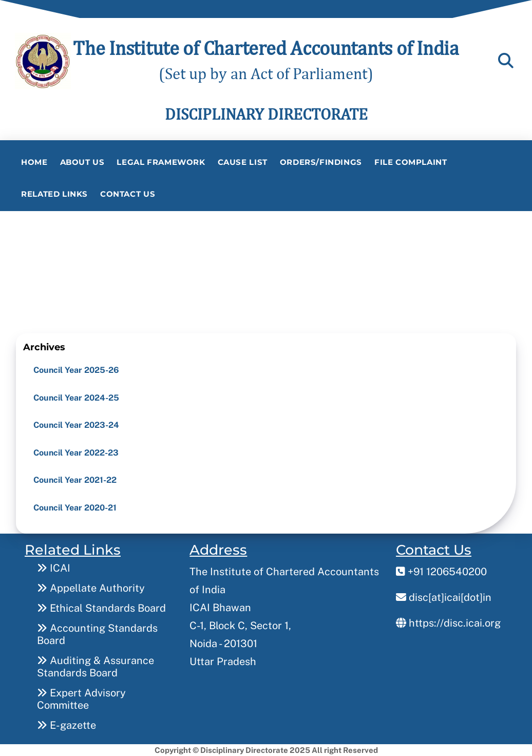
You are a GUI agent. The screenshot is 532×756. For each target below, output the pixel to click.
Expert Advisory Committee (81, 699)
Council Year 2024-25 (76, 398)
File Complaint (411, 162)
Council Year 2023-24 (76, 425)
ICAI (54, 568)
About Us (82, 162)
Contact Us (128, 194)
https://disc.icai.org (448, 623)
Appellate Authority (91, 588)
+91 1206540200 (441, 572)
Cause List (243, 162)
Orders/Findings (321, 162)
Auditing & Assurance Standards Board (96, 667)
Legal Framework (161, 162)
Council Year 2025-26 (76, 370)
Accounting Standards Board (97, 634)
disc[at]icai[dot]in (444, 597)
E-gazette (66, 725)
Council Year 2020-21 (75, 508)
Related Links (54, 194)
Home (34, 162)
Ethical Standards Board (101, 608)
